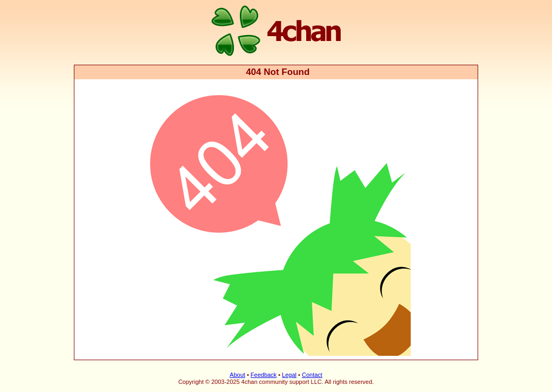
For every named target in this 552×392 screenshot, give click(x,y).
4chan (89, 1)
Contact (312, 375)
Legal (289, 375)
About (237, 375)
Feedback (264, 375)
